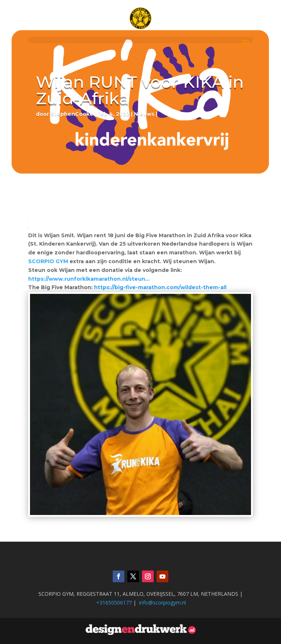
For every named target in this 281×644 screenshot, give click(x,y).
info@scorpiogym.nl (162, 603)
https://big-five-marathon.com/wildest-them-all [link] (161, 287)
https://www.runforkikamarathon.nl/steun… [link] (89, 279)
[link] (48, 261)
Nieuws (144, 114)
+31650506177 (114, 603)
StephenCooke (72, 114)
